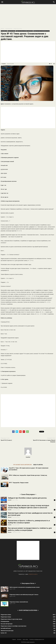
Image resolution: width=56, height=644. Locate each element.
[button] (54, 2)
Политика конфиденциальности (37, 639)
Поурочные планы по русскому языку (11, 619)
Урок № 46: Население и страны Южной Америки (44, 441)
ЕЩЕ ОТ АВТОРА (38, 465)
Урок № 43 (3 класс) (6, 440)
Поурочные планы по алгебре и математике (24, 31)
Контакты (19, 639)
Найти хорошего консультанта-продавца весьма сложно (25, 587)
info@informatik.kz (33, 574)
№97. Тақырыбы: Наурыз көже (19, 483)
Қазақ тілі (4, 633)
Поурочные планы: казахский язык (19, 602)
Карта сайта (25, 639)
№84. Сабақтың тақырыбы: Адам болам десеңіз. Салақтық (28, 475)
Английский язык (6, 628)
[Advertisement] (28, 16)
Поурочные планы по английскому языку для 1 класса (24, 595)
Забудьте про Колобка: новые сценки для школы (27, 498)
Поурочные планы (18, 29)
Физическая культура (7, 631)
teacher (4, 64)
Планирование (9, 29)
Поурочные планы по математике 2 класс (41, 31)
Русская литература (7, 624)
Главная (14, 639)
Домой (2, 29)
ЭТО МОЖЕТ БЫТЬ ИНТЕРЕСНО (23, 465)
